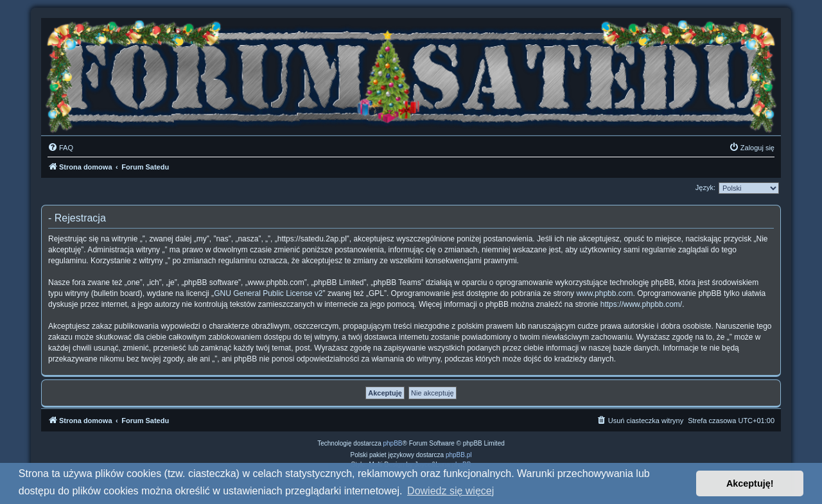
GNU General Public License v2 (268, 293)
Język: (705, 187)
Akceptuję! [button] (750, 483)
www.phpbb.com (604, 293)
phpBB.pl (459, 455)
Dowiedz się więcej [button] (450, 491)
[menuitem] (60, 148)
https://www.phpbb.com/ (641, 304)
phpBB (393, 443)
